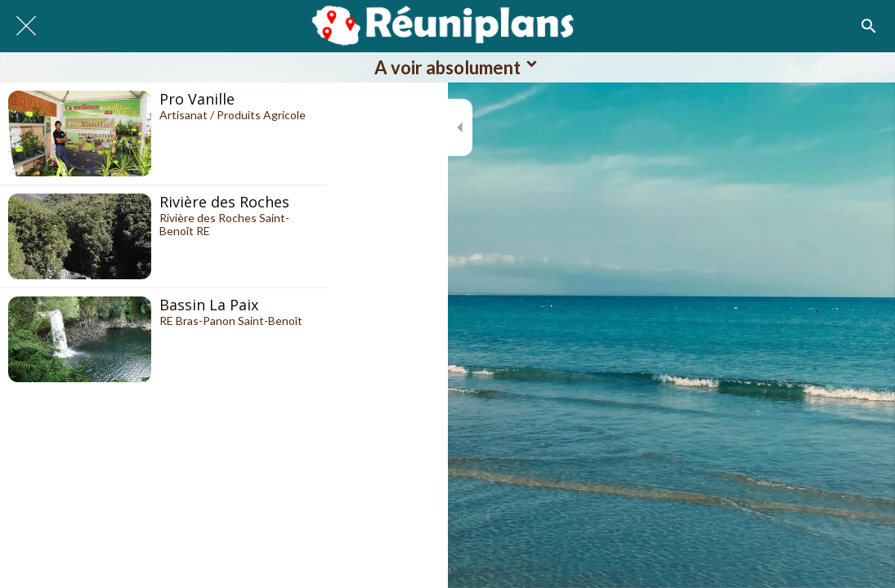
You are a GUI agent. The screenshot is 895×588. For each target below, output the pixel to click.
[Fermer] (26, 26)
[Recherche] (869, 26)
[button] (447, 67)
